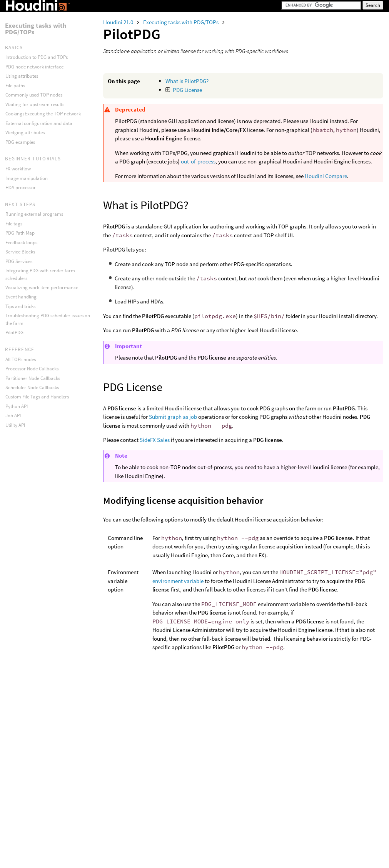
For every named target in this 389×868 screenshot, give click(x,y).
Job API (13, 416)
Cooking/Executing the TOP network (43, 114)
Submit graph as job (173, 417)
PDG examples (20, 142)
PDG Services (19, 261)
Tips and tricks (20, 306)
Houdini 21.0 (119, 22)
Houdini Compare (326, 176)
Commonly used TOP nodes (34, 95)
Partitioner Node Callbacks (33, 378)
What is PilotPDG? (187, 81)
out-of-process (198, 161)
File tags (14, 224)
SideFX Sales (155, 440)
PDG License (187, 90)
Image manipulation (27, 178)
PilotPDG (14, 332)
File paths (15, 86)
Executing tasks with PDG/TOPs (181, 22)
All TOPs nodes (21, 359)
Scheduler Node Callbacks (32, 387)
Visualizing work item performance (42, 287)
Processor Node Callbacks (32, 369)
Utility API (15, 425)
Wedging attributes (25, 132)
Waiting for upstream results (35, 104)
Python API (17, 406)
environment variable (178, 581)
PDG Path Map (20, 233)
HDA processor (21, 187)
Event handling (21, 297)
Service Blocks (20, 252)
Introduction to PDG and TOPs (37, 57)
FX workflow (18, 169)
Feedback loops (21, 242)
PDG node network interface (34, 67)
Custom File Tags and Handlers (37, 397)
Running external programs (34, 214)
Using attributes (22, 76)
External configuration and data (39, 123)
